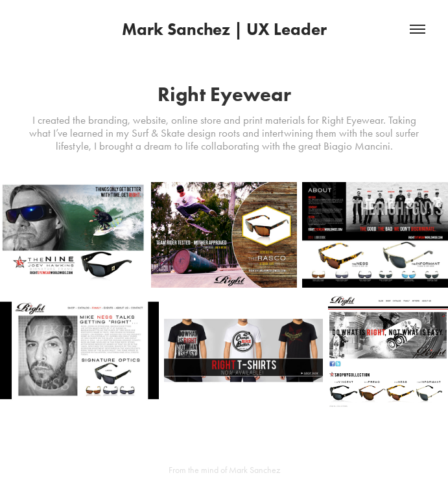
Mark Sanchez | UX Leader (224, 29)
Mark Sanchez (254, 470)
